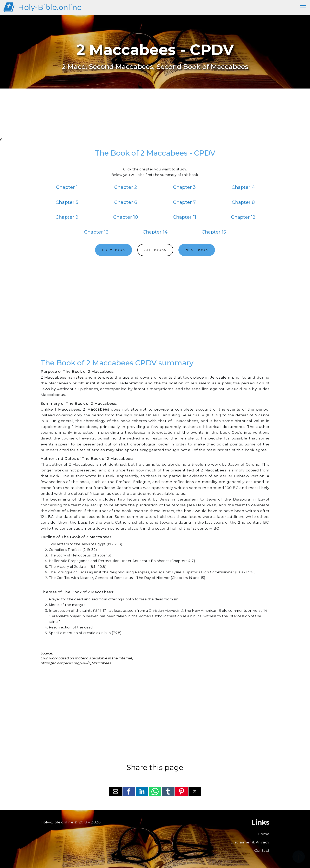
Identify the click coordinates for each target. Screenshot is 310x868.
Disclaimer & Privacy (250, 842)
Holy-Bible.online (50, 7)
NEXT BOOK (197, 250)
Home (264, 834)
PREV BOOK (114, 250)
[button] (116, 791)
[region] (155, 118)
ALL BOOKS (155, 250)
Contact (262, 850)
